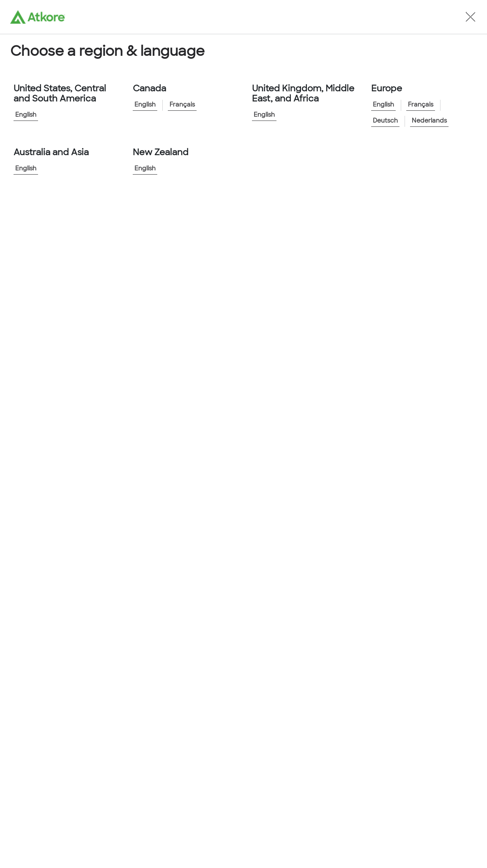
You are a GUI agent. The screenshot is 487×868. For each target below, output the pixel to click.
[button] (471, 17)
